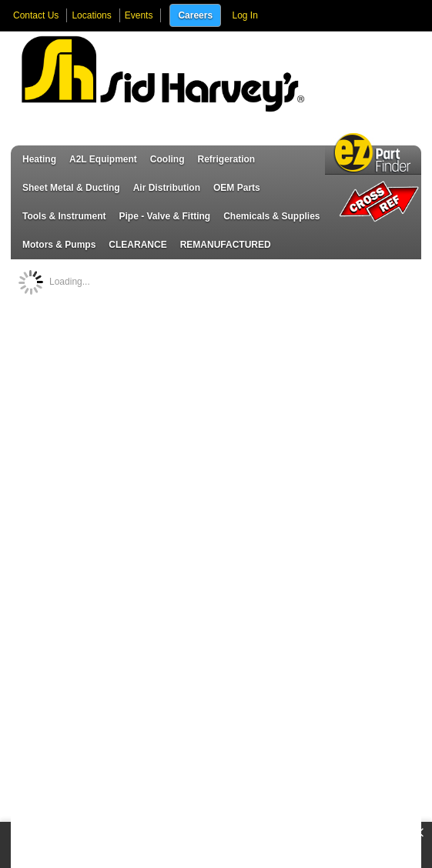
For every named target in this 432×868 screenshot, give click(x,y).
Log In (244, 15)
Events (139, 15)
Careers (195, 15)
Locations (91, 15)
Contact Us (36, 15)
